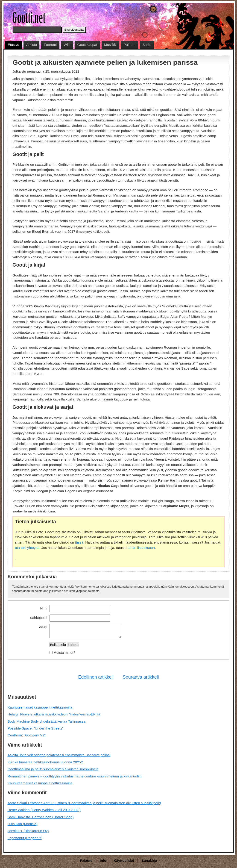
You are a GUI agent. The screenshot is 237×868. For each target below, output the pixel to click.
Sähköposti (39, 618)
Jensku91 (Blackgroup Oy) (28, 831)
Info (103, 861)
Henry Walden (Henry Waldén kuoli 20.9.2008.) (44, 810)
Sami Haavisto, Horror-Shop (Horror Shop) (41, 817)
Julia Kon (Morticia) (23, 824)
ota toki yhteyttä (27, 548)
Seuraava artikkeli (141, 677)
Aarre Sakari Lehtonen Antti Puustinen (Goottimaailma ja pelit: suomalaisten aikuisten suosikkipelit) (84, 803)
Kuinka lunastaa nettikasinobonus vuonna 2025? (45, 762)
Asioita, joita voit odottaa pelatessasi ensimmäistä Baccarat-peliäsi (59, 755)
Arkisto (32, 45)
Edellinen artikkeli (96, 677)
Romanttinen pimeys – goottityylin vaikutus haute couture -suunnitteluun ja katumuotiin (75, 776)
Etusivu (13, 45)
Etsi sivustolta (74, 30)
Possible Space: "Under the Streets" (36, 728)
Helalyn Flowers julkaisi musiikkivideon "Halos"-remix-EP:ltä (54, 714)
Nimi (44, 608)
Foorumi (50, 45)
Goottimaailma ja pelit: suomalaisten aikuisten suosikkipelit (53, 769)
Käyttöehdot (124, 861)
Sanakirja (149, 861)
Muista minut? (64, 652)
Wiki (67, 45)
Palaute (130, 45)
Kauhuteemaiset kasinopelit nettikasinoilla (40, 707)
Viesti (43, 627)
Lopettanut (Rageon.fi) (25, 838)
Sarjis (147, 45)
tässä (79, 542)
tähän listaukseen (141, 548)
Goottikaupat (87, 45)
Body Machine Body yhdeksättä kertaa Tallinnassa (47, 721)
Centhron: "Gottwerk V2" (27, 735)
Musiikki (110, 45)
